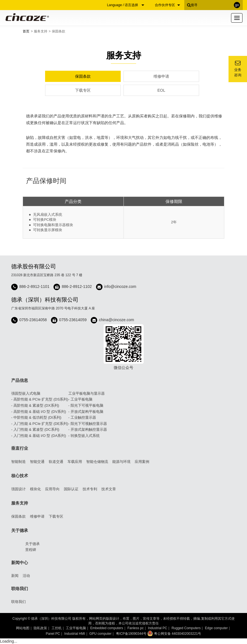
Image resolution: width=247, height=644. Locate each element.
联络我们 (20, 589)
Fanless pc (136, 628)
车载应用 (75, 462)
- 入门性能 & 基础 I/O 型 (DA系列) (39, 436)
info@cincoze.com (120, 287)
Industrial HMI (75, 634)
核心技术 (20, 476)
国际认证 (71, 489)
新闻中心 (20, 563)
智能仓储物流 (97, 462)
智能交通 (37, 462)
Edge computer (216, 628)
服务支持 (41, 31)
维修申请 (161, 76)
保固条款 (83, 76)
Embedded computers (107, 628)
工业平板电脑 (76, 628)
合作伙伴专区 (167, 5)
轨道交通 (56, 462)
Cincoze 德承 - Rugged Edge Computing (26, 17)
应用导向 (52, 489)
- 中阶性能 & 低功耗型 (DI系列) (36, 417)
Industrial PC (158, 628)
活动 (26, 576)
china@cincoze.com (116, 320)
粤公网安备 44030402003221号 (174, 634)
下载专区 (83, 90)
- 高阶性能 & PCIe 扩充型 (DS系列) (40, 399)
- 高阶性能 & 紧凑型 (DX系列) (35, 405)
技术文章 (109, 489)
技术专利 (90, 489)
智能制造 (18, 462)
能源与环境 (121, 462)
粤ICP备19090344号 (131, 634)
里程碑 (31, 550)
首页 (26, 31)
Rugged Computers (186, 628)
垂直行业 (20, 448)
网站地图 (23, 628)
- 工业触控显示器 (82, 417)
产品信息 (20, 380)
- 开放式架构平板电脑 (86, 412)
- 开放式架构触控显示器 (88, 429)
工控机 (57, 628)
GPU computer (100, 634)
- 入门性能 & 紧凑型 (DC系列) (35, 429)
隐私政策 (40, 628)
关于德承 (20, 530)
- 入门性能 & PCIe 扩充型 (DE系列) (40, 424)
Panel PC (53, 634)
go (237, 5)
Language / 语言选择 (126, 5)
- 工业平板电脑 (80, 399)
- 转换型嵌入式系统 (84, 436)
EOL (161, 90)
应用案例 (142, 462)
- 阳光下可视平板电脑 (86, 405)
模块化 (35, 489)
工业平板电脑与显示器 (87, 393)
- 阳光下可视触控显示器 (88, 424)
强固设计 (18, 489)
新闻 (15, 576)
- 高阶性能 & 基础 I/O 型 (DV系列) (39, 412)
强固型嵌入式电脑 (26, 393)
